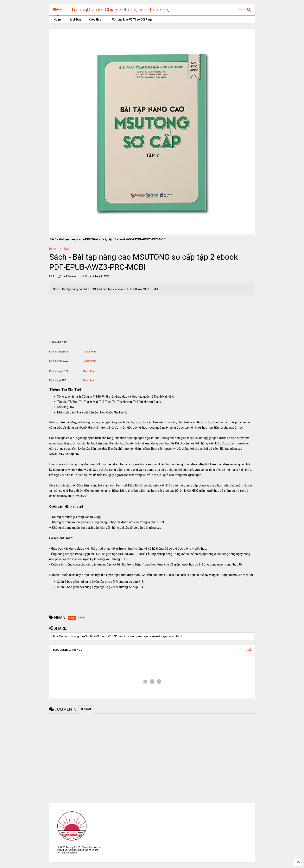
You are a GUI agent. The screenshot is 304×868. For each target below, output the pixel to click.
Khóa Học (95, 20)
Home (57, 20)
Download (90, 352)
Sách (66, 249)
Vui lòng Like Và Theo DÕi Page (131, 20)
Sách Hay (75, 20)
